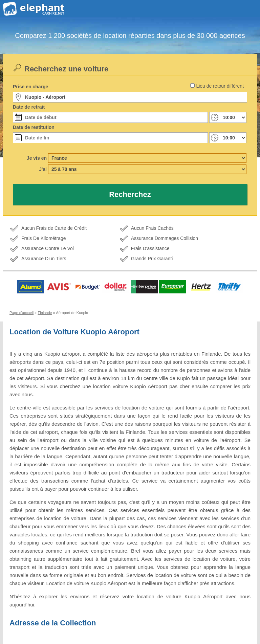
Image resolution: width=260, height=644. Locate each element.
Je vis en (37, 158)
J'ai (43, 169)
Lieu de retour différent (220, 86)
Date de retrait (29, 107)
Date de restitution (34, 127)
